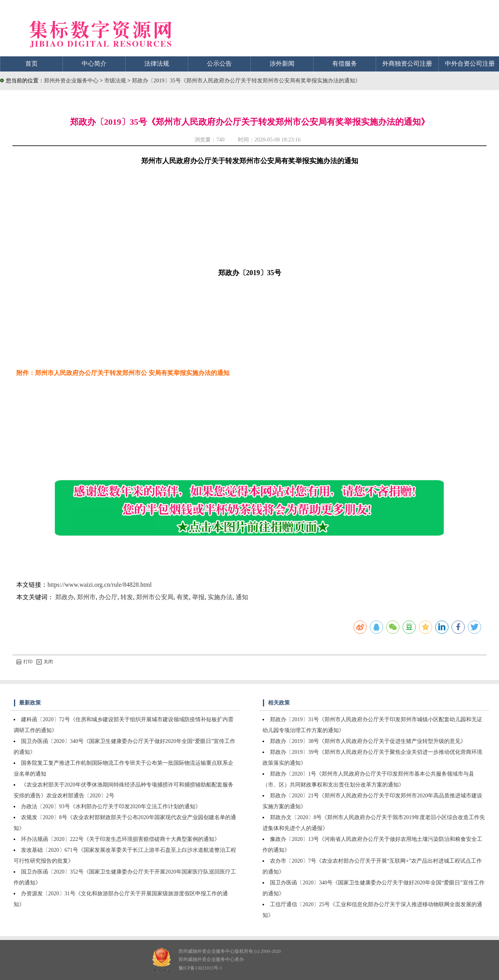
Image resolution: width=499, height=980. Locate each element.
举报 (198, 597)
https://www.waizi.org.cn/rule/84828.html (100, 585)
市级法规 (116, 81)
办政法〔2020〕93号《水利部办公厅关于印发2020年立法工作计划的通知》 (111, 806)
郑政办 (65, 597)
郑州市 (86, 597)
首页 (32, 64)
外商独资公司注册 (407, 64)
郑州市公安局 (155, 597)
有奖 (183, 597)
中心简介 (94, 64)
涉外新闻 (282, 64)
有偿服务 (345, 64)
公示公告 (219, 64)
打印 (25, 662)
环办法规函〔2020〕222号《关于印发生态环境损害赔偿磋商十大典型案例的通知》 (120, 839)
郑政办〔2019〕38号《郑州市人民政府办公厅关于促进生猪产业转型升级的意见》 (368, 741)
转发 (127, 597)
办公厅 (108, 597)
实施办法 (220, 597)
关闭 (45, 662)
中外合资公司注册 (470, 64)
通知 (242, 597)
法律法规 (157, 64)
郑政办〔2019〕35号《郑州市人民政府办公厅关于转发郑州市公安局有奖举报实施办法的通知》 (246, 81)
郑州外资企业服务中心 (71, 81)
